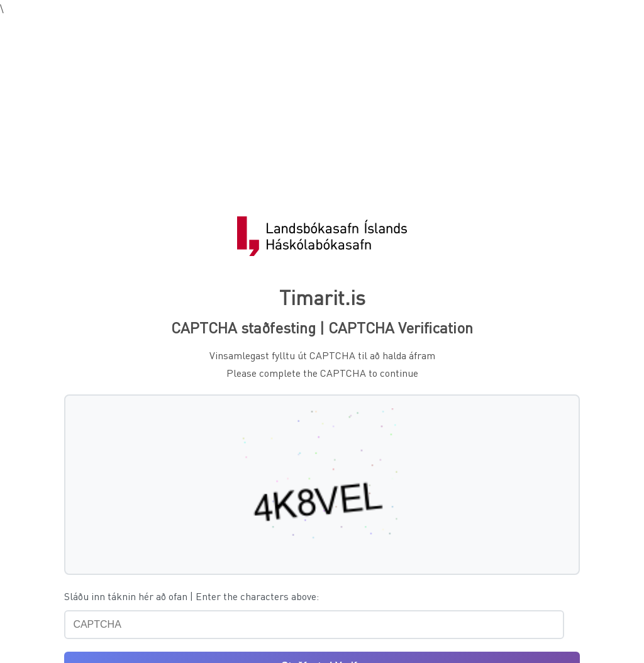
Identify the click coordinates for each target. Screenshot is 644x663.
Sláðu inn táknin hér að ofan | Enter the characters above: (192, 596)
